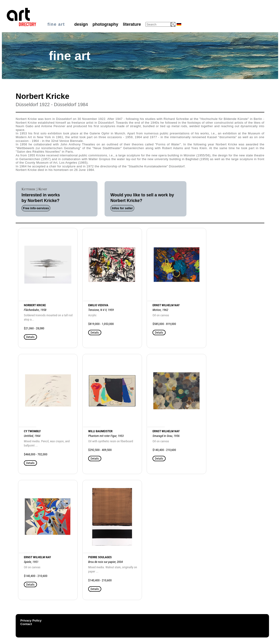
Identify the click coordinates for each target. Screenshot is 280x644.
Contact (26, 624)
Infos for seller (122, 208)
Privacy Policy (31, 621)
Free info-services (36, 208)
